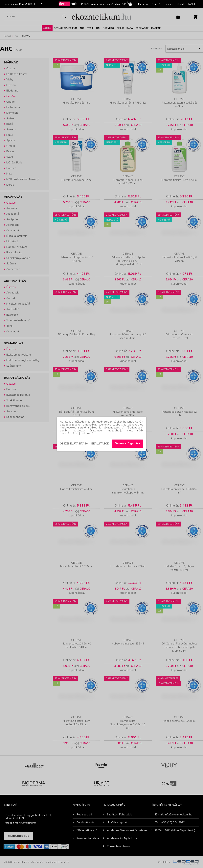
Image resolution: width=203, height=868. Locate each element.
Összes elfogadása (127, 443)
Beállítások (100, 444)
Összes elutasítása (74, 444)
